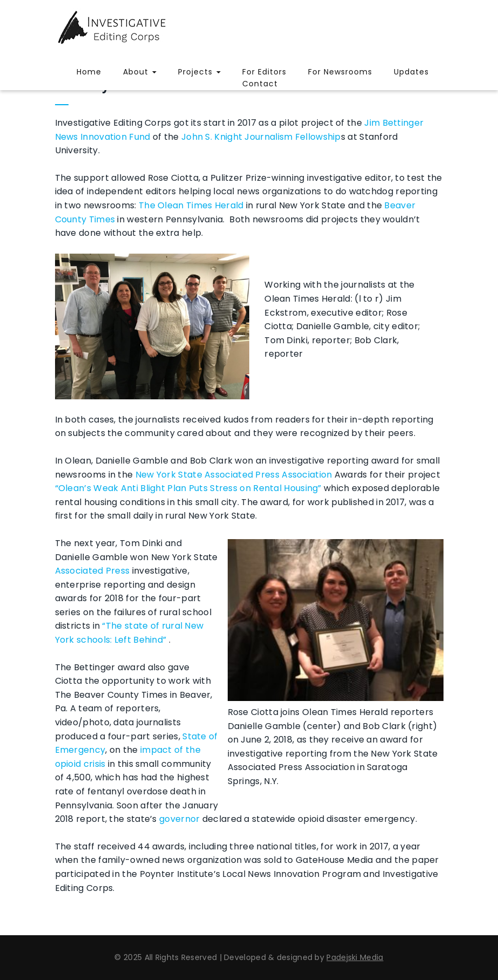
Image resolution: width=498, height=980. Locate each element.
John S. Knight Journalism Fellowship (261, 137)
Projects (199, 72)
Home (89, 72)
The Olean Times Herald (191, 205)
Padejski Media (355, 957)
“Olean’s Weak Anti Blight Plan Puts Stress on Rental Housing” (188, 488)
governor (179, 819)
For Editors (264, 72)
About (140, 72)
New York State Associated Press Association (234, 475)
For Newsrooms (340, 72)
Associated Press (93, 571)
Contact (260, 84)
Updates (411, 72)
